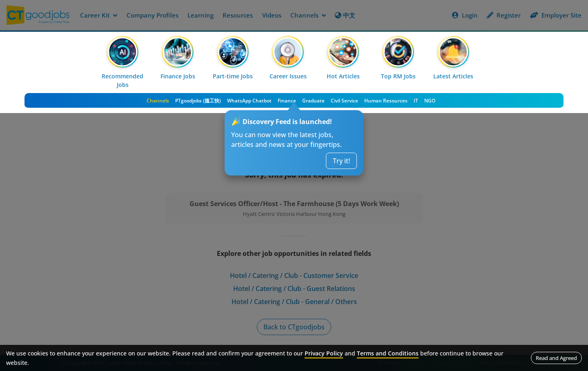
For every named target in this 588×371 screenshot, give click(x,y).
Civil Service (344, 101)
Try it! (341, 161)
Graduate (313, 101)
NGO (430, 101)
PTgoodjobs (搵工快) (198, 101)
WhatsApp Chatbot (249, 101)
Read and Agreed (556, 358)
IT (416, 101)
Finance (287, 101)
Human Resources (386, 101)
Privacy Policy (324, 353)
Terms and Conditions (388, 353)
